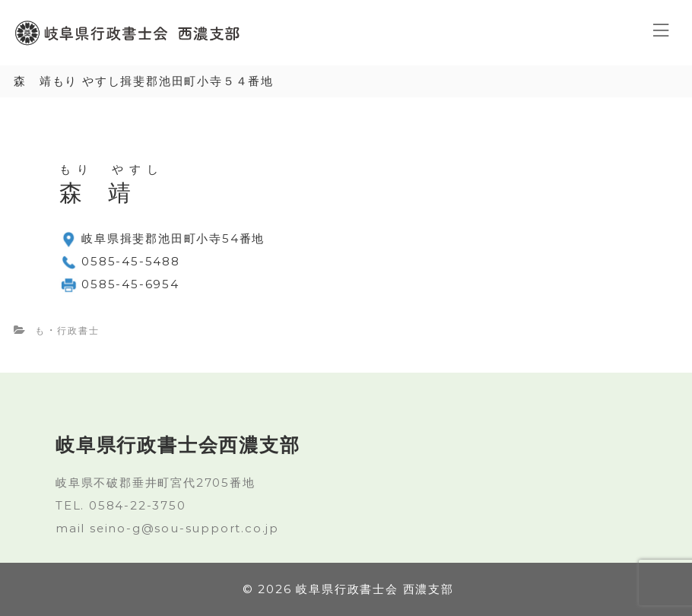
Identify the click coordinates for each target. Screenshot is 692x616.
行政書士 (78, 330)
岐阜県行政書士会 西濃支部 (375, 589)
